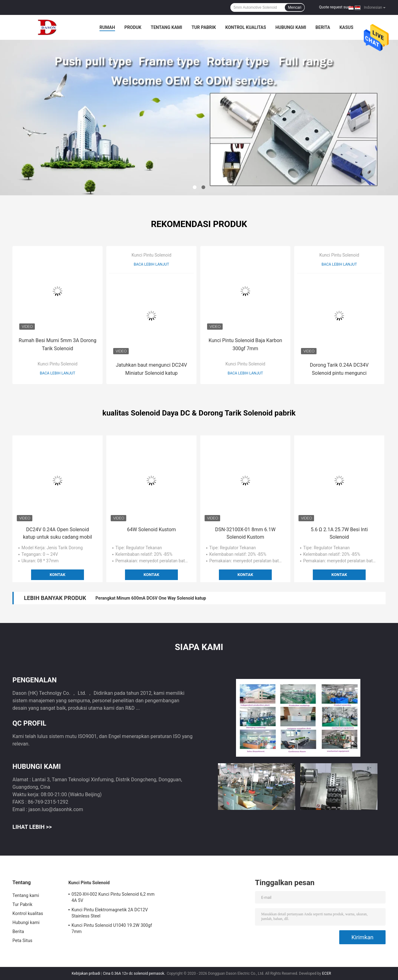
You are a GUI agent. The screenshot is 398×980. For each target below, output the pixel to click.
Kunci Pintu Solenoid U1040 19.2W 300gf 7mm (112, 928)
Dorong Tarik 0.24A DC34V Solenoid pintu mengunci (339, 369)
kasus (347, 27)
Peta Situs (22, 941)
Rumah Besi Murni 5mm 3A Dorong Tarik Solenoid (58, 344)
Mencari (295, 7)
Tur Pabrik (204, 27)
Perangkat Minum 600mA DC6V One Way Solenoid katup (151, 598)
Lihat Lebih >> (32, 827)
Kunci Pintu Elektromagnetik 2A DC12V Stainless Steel (110, 913)
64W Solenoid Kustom (151, 529)
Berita (323, 27)
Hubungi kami (291, 27)
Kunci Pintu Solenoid (58, 364)
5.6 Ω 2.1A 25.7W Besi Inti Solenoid (339, 533)
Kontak (58, 575)
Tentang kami (167, 27)
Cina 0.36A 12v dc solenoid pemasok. (134, 973)
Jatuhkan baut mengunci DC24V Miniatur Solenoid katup (151, 369)
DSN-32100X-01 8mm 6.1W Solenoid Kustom (245, 533)
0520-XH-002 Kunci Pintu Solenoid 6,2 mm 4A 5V (113, 897)
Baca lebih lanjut (58, 373)
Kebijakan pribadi (86, 973)
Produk (133, 27)
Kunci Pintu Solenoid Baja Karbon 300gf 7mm (245, 344)
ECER (327, 973)
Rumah (107, 27)
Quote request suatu (336, 7)
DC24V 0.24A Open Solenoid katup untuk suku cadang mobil (58, 533)
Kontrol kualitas (245, 27)
